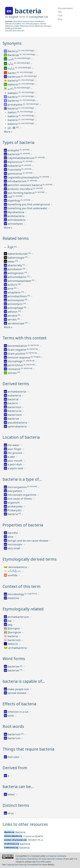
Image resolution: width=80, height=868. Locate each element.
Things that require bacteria (28, 749)
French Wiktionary (36, 26)
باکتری (11, 89)
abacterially (15, 265)
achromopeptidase (20, 281)
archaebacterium (18, 617)
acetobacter (15, 269)
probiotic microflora (20, 189)
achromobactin (17, 277)
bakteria (13, 116)
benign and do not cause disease (28, 541)
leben (11, 262)
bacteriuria (15, 411)
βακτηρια (14, 628)
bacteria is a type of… (22, 479)
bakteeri (13, 93)
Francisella (15, 170)
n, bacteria (33, 345)
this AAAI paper (43, 862)
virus (11, 813)
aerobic (13, 319)
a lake (12, 457)
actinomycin (15, 304)
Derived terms (16, 384)
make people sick (19, 689)
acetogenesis (16, 273)
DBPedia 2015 (10, 24)
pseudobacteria (18, 423)
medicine (14, 598)
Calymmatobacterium (21, 158)
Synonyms (12, 43)
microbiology (16, 594)
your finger (15, 449)
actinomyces (16, 224)
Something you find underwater (28, 208)
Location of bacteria (21, 437)
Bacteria (13, 51)
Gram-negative (17, 350)
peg (10, 625)
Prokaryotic (15, 510)
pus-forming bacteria (21, 193)
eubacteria (15, 166)
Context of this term (22, 586)
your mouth (15, 461)
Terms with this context (25, 338)
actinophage (16, 308)
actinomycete (16, 300)
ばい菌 (12, 128)
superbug (14, 200)
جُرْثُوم (11, 64)
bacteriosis (15, 407)
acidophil (14, 150)
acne (11, 288)
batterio (13, 124)
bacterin (13, 403)
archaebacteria (17, 392)
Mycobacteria (16, 212)
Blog (60, 19)
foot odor (14, 757)
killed (11, 794)
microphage (15, 361)
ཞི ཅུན (11, 247)
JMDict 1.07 (21, 24)
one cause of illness (20, 499)
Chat (60, 16)
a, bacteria (32, 349)
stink (11, 716)
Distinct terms (16, 805)
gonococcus (15, 174)
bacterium (14, 77)
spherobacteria (17, 426)
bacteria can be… (18, 787)
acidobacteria (16, 216)
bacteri (12, 73)
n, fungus (36, 357)
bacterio (13, 120)
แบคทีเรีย (13, 575)
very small (14, 548)
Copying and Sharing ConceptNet (22, 864)
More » (8, 132)
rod (10, 197)
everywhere (15, 491)
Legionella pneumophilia (24, 177)
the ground (15, 453)
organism (14, 503)
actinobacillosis (18, 296)
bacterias (14, 670)
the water (14, 445)
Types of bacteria (18, 142)
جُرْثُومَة (11, 69)
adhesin (13, 312)
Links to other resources (25, 824)
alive (11, 537)
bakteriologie (16, 258)
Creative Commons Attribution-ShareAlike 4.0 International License (41, 857)
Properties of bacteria (23, 525)
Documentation (65, 8)
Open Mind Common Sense (24, 21)
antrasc (13, 373)
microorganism (18, 487)
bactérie (13, 97)
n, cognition (31, 593)
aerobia (13, 316)
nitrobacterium (17, 181)
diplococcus (15, 162)
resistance (14, 369)
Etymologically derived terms (30, 559)
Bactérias (14, 55)
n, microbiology (26, 50)
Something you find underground (29, 204)
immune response (19, 357)
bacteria (28, 11)
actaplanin (14, 292)
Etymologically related (23, 609)
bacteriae (14, 666)
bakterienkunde (18, 254)
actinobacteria (17, 220)
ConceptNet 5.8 (38, 17)
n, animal (25, 149)
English (14, 17)
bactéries (14, 101)
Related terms (16, 238)
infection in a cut (18, 712)
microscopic (15, 544)
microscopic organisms (22, 495)
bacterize (14, 419)
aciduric (13, 285)
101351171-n (35, 840)
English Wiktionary (21, 26)
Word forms (14, 659)
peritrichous (16, 365)
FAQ (60, 12)
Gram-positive (17, 354)
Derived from (15, 768)
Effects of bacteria (19, 704)
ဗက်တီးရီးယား (15, 571)
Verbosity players (32, 24)
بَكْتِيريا (11, 59)
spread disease (17, 693)
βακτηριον (15, 632)
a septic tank (16, 468)
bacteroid (14, 154)
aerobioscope (16, 323)
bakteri (12, 112)
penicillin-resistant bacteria (25, 185)
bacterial (13, 399)
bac (10, 621)
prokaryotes (15, 506)
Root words (13, 726)
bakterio (13, 84)
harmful (13, 533)
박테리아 (13, 644)
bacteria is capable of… (24, 681)
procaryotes (15, 105)
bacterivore (15, 415)
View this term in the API (15, 31)
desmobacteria (18, 567)
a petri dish (15, 464)
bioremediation (18, 346)
